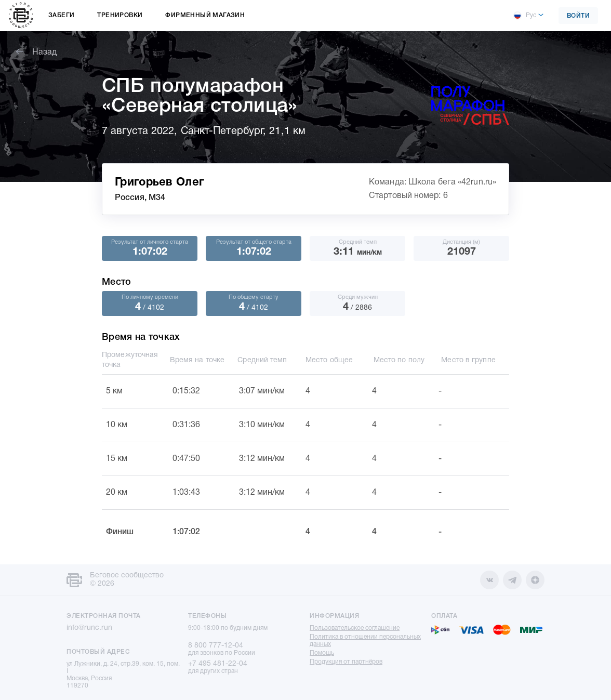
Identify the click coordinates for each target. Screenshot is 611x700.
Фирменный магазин (205, 15)
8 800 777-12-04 (216, 646)
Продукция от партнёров (346, 662)
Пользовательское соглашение (355, 628)
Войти (579, 16)
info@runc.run (89, 628)
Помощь (322, 653)
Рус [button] (525, 16)
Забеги (61, 15)
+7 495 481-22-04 (218, 664)
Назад (36, 52)
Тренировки (120, 15)
